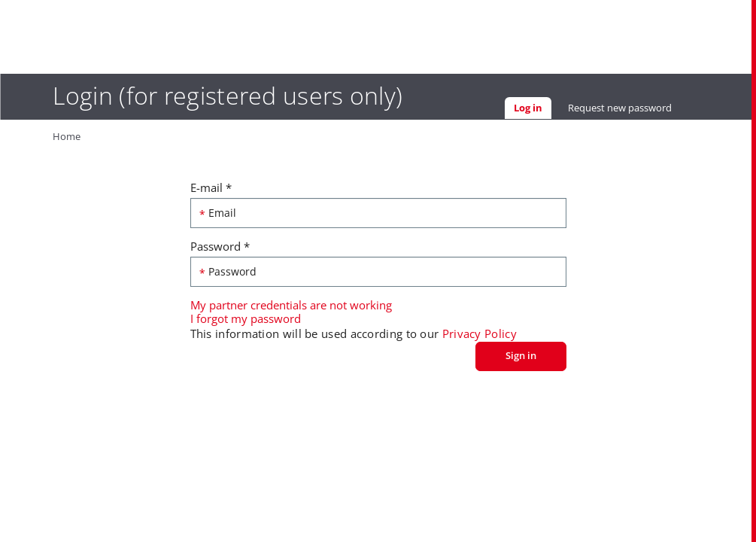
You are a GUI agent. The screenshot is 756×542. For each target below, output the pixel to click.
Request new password (620, 108)
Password (220, 246)
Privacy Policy (480, 333)
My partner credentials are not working (291, 305)
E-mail (211, 187)
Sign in (521, 355)
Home (67, 136)
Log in (533, 110)
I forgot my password (246, 318)
